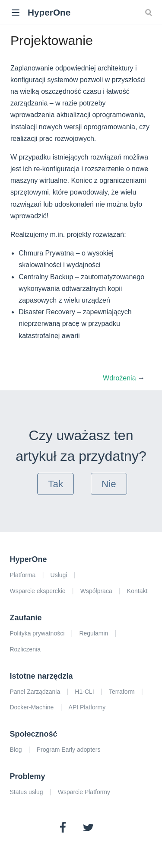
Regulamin (94, 633)
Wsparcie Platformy (84, 792)
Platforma (22, 575)
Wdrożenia (120, 378)
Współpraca (96, 591)
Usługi (59, 575)
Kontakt (137, 591)
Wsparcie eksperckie (37, 591)
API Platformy (87, 707)
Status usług (26, 792)
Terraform (122, 692)
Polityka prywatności (37, 633)
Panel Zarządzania (35, 692)
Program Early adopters (69, 750)
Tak (56, 484)
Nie (109, 484)
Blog (16, 750)
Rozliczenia (25, 649)
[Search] (149, 12)
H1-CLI (84, 692)
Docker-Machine (32, 707)
